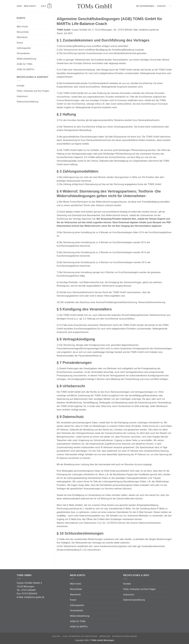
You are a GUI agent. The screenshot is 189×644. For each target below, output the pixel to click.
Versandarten (23, 53)
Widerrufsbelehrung (27, 59)
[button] (46, 6)
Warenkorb (22, 37)
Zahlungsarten (24, 48)
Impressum (22, 96)
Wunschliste (23, 32)
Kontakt (162, 6)
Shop (19, 6)
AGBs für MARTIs (26, 69)
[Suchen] (171, 6)
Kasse (20, 43)
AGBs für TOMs (25, 64)
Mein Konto (30, 6)
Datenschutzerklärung (28, 102)
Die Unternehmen (146, 6)
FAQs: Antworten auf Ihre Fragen (33, 91)
